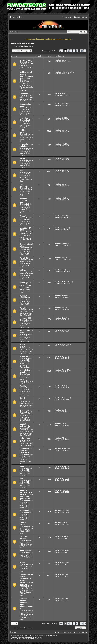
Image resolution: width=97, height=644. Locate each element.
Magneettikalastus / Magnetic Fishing (26, 382)
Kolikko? (23, 296)
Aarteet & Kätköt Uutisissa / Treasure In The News (26, 593)
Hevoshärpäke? (26, 118)
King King (30, 232)
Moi (21, 478)
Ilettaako (29, 248)
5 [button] (77, 51)
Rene (28, 526)
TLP (28, 430)
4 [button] (74, 51)
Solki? (22, 398)
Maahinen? (24, 94)
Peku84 (29, 108)
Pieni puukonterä (25, 185)
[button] (61, 51)
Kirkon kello (25, 356)
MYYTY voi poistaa (24, 538)
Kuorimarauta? (26, 60)
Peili (22, 170)
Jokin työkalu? (26, 551)
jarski (28, 96)
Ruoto (28, 388)
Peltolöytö (24, 308)
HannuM (29, 320)
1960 (28, 260)
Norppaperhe (25, 410)
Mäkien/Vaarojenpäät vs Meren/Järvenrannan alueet (26, 75)
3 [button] (71, 51)
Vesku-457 (65, 370)
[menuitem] (21, 17)
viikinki (29, 172)
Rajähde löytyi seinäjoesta (26, 371)
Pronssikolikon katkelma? (26, 145)
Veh (28, 440)
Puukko (23, 386)
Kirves (22, 563)
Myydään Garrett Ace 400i (25, 200)
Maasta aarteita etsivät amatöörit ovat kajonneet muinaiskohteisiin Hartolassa (26, 580)
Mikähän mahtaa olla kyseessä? (25, 426)
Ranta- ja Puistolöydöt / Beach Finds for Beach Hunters (25, 418)
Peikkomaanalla (25, 82)
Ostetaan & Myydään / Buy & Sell (26, 139)
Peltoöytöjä (25, 258)
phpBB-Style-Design (36, 639)
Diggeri (29, 541)
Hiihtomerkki (25, 318)
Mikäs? (23, 158)
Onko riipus (25, 438)
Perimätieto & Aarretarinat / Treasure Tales (25, 365)
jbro (28, 62)
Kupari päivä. (25, 282)
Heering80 (30, 454)
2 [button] (68, 51)
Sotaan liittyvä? (26, 511)
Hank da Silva (66, 282)
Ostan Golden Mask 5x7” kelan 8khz (26, 451)
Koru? (22, 344)
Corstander (23, 402)
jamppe (29, 587)
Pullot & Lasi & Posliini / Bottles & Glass (26, 179)
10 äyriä (23, 270)
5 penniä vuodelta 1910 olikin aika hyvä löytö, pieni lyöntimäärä (26, 494)
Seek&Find (23, 348)
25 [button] (82, 51)
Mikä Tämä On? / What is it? (26, 67)
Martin (28, 298)
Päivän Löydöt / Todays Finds (25, 193)
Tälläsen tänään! (23, 524)
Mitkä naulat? (26, 466)
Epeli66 (29, 120)
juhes (28, 134)
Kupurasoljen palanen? (26, 105)
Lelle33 (29, 204)
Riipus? (23, 216)
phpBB (32, 636)
